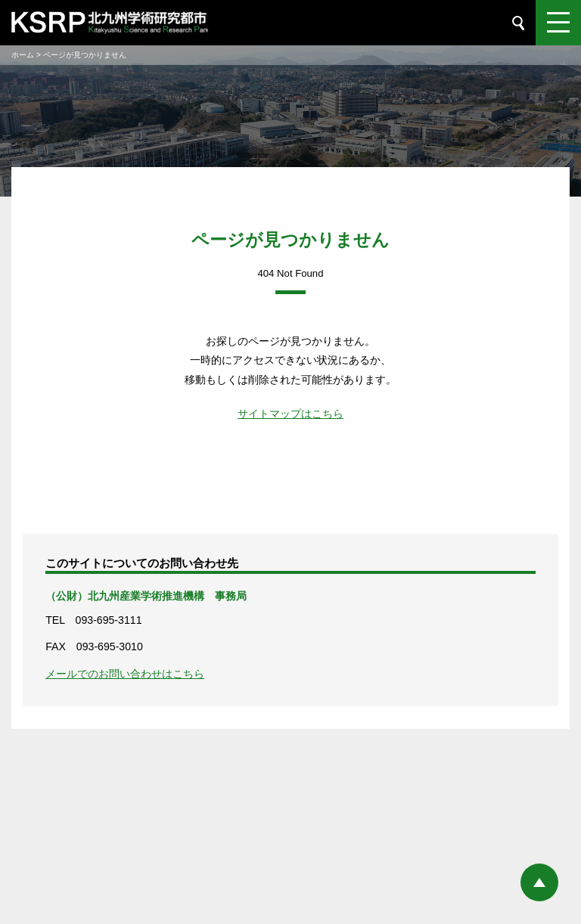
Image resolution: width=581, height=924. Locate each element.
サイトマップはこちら (290, 414)
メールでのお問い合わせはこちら (125, 674)
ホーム (23, 55)
